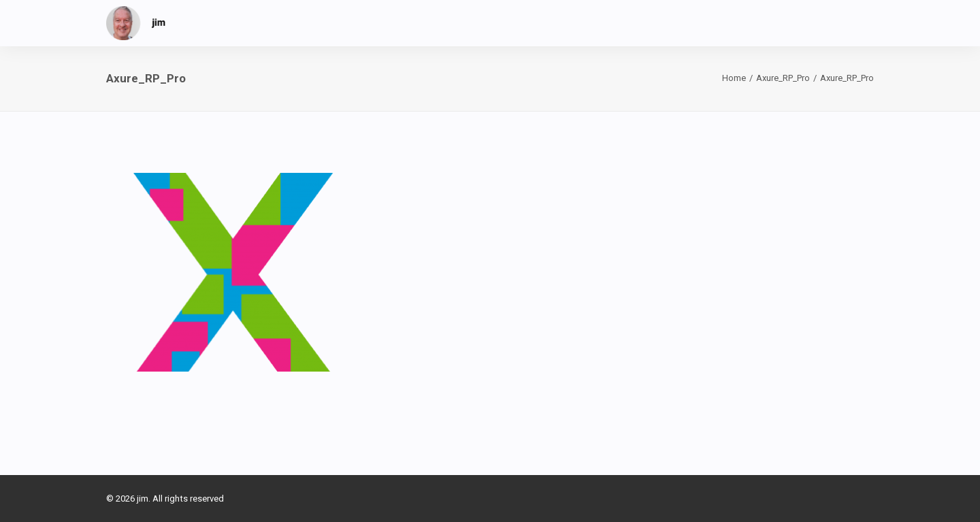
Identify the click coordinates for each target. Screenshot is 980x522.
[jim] (136, 23)
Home (734, 78)
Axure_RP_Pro (783, 78)
